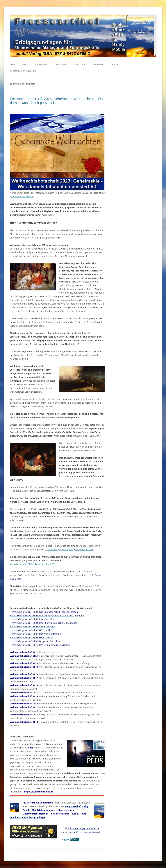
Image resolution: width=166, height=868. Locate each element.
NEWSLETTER (61, 64)
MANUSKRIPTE (99, 64)
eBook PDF (50, 564)
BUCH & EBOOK (41, 64)
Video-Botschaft (18, 564)
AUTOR (115, 64)
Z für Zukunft (52, 549)
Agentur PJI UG (66, 549)
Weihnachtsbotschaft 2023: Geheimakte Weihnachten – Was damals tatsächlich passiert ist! (57, 101)
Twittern (65, 840)
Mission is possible (84, 549)
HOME (13, 64)
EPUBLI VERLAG (80, 64)
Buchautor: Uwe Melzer (22, 197)
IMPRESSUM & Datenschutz (23, 71)
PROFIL (25, 64)
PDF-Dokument (35, 564)
